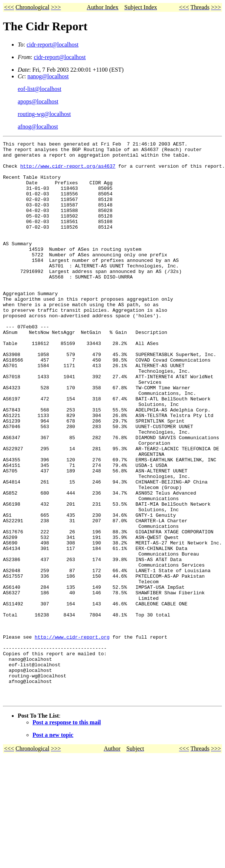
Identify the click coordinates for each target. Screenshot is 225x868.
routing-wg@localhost (44, 114)
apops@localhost (38, 101)
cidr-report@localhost (53, 45)
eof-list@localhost (40, 89)
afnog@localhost (38, 127)
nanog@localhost (48, 76)
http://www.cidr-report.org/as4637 (68, 171)
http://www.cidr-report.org (72, 737)
